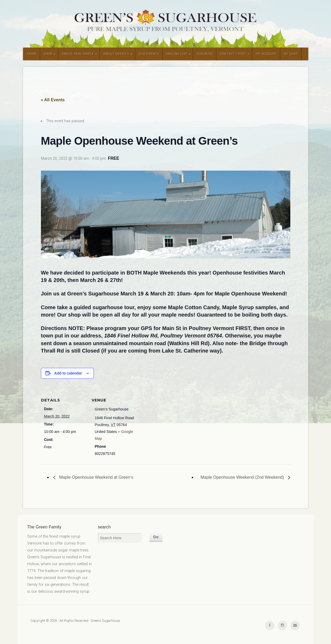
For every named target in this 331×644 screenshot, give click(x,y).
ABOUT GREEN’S (116, 54)
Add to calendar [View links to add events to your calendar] (68, 373)
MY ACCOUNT (266, 54)
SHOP (48, 54)
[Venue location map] (170, 424)
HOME (32, 54)
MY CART (291, 54)
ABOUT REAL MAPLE (78, 54)
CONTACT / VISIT (233, 54)
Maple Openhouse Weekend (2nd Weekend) (243, 477)
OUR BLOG (205, 54)
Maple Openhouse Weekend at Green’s (96, 477)
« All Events (53, 100)
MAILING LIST (177, 54)
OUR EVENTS (149, 54)
